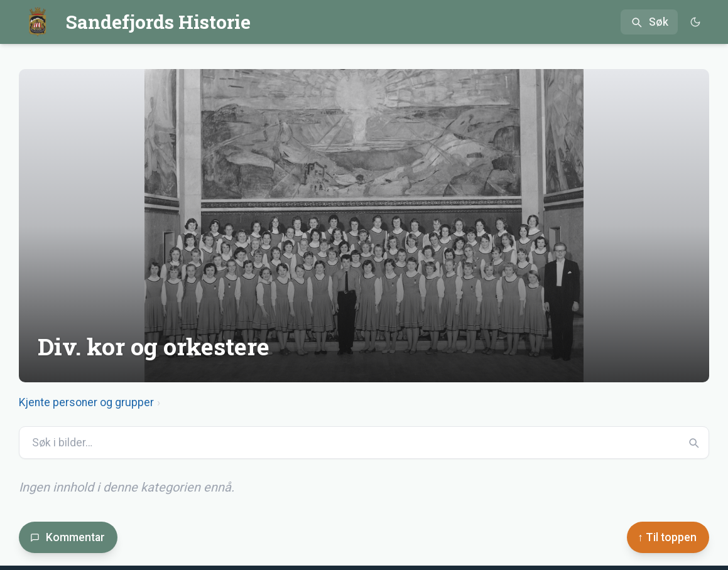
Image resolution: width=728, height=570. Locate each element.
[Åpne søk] (649, 22)
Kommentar (68, 537)
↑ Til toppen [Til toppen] (667, 537)
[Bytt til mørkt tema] (695, 22)
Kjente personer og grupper (86, 402)
